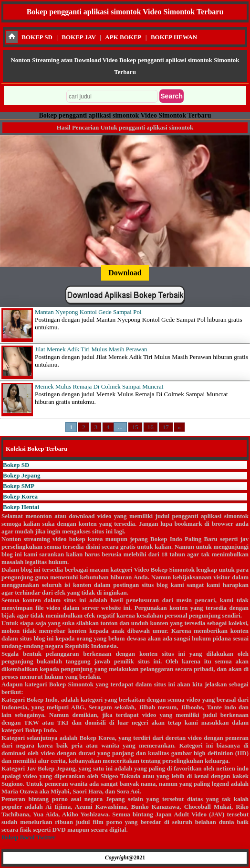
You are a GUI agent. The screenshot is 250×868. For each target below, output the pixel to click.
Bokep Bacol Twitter (28, 837)
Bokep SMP (19, 486)
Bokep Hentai (21, 507)
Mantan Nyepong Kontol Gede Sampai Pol (88, 312)
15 (135, 427)
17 (166, 427)
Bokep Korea (20, 496)
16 (151, 427)
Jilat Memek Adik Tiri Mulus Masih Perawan (91, 349)
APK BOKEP (123, 37)
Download (125, 273)
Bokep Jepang (21, 475)
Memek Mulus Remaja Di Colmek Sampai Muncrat (99, 386)
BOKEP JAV (79, 37)
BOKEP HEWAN (174, 37)
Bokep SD (16, 465)
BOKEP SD (37, 37)
